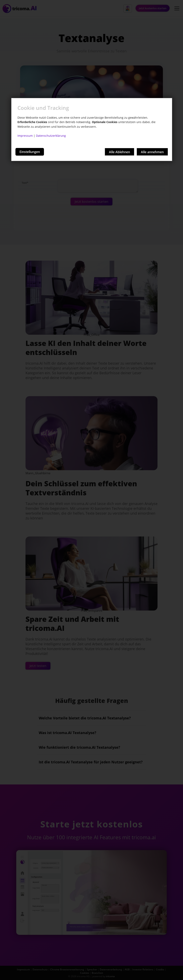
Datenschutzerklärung (51, 136)
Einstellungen (30, 152)
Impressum (25, 136)
